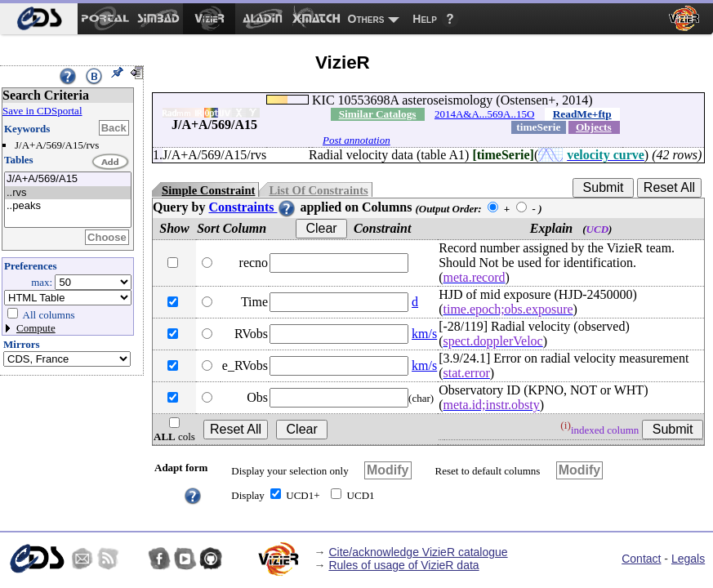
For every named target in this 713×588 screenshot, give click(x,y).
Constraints (252, 207)
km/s (424, 334)
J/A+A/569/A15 (68, 179)
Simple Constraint (208, 190)
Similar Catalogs (378, 114)
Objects (594, 127)
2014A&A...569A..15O (484, 114)
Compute (36, 328)
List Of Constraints (318, 190)
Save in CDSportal (42, 111)
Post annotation (356, 140)
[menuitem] (39, 19)
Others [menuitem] (366, 19)
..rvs (68, 193)
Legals (688, 559)
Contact (641, 559)
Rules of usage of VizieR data (403, 565)
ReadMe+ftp (582, 114)
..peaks (68, 206)
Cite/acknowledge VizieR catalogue (418, 552)
